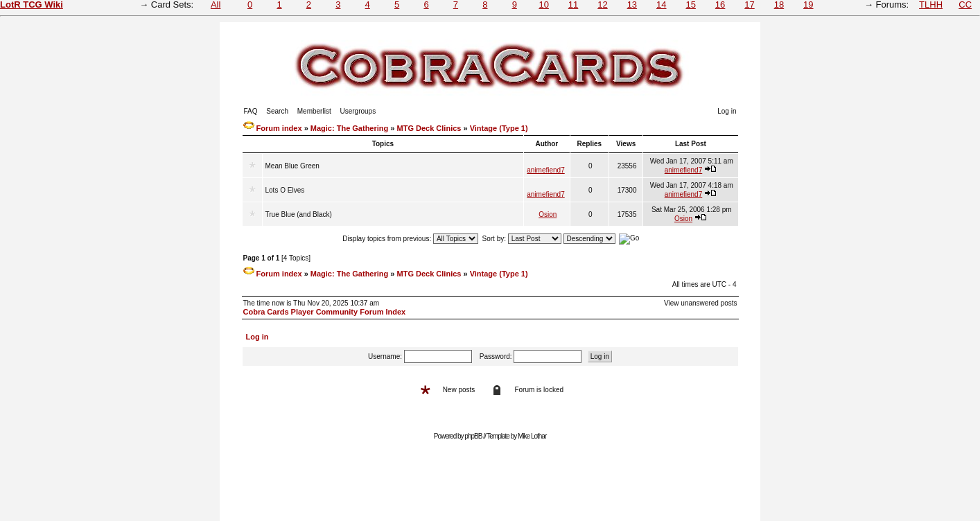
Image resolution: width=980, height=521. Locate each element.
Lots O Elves (285, 190)
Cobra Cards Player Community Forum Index (325, 312)
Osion (548, 214)
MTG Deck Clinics (429, 128)
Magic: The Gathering (349, 128)
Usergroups (358, 111)
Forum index (279, 128)
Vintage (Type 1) (499, 128)
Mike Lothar (532, 436)
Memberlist (314, 111)
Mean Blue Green (292, 166)
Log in (727, 111)
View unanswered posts (700, 303)
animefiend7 (545, 170)
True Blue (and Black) (299, 214)
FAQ (251, 111)
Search (277, 111)
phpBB (473, 436)
